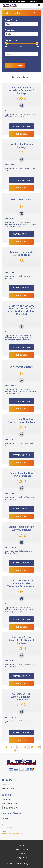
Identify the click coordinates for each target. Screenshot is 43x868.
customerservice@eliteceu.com (12, 834)
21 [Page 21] (7, 750)
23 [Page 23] (14, 750)
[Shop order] (26, 77)
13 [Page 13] (25, 747)
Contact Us (6, 800)
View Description (21, 126)
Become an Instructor (10, 803)
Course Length (11, 40)
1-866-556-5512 (7, 821)
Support (6, 795)
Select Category (12, 20)
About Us (5, 785)
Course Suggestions (10, 807)
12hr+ (37, 46)
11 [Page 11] (18, 747)
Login (34, 5)
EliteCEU (7, 780)
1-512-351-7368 (7, 827)
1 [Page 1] (6, 747)
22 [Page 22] (10, 750)
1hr (6, 46)
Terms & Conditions (21, 849)
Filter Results (12, 13)
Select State (10, 30)
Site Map (21, 845)
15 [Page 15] (32, 747)
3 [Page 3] (12, 747)
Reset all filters (15, 66)
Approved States (8, 788)
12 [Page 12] (22, 747)
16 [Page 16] (35, 747)
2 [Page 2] (9, 747)
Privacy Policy (22, 853)
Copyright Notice (22, 858)
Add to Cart (22, 134)
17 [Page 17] (39, 747)
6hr (21, 46)
